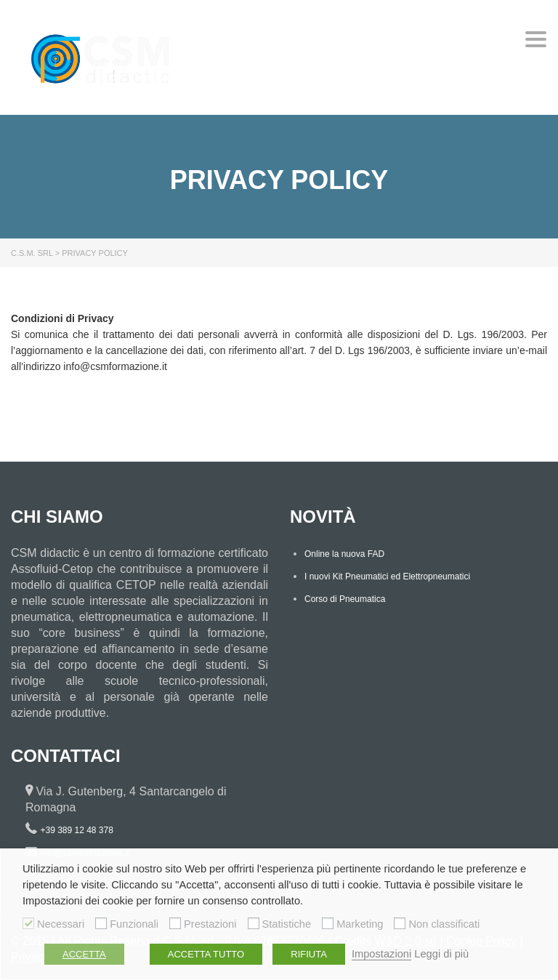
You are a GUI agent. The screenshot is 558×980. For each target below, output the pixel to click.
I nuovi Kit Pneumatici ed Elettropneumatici (387, 577)
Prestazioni (210, 924)
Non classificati (444, 924)
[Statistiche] (254, 923)
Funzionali (134, 924)
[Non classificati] (400, 923)
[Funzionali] (101, 923)
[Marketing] (328, 923)
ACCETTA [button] (84, 954)
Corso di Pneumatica (345, 599)
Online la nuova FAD (344, 554)
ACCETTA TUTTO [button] (206, 954)
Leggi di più (441, 954)
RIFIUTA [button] (309, 954)
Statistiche (287, 924)
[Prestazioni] (175, 923)
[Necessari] (28, 923)
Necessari (61, 924)
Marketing (360, 924)
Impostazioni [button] (381, 954)
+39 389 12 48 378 (76, 830)
